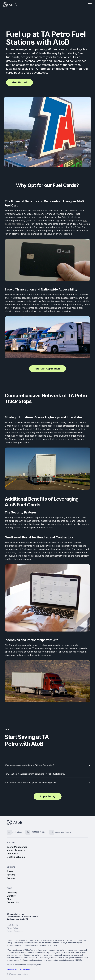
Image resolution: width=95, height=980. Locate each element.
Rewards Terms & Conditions (18, 969)
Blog (9, 899)
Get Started (19, 82)
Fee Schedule (12, 925)
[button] (90, 5)
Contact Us (13, 902)
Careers (11, 896)
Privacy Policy (12, 928)
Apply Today (48, 796)
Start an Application (48, 369)
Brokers (11, 878)
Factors (11, 875)
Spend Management (17, 847)
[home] (10, 5)
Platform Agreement (15, 931)
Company (12, 892)
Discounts (12, 854)
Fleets (10, 871)
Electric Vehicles (16, 857)
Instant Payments (16, 850)
